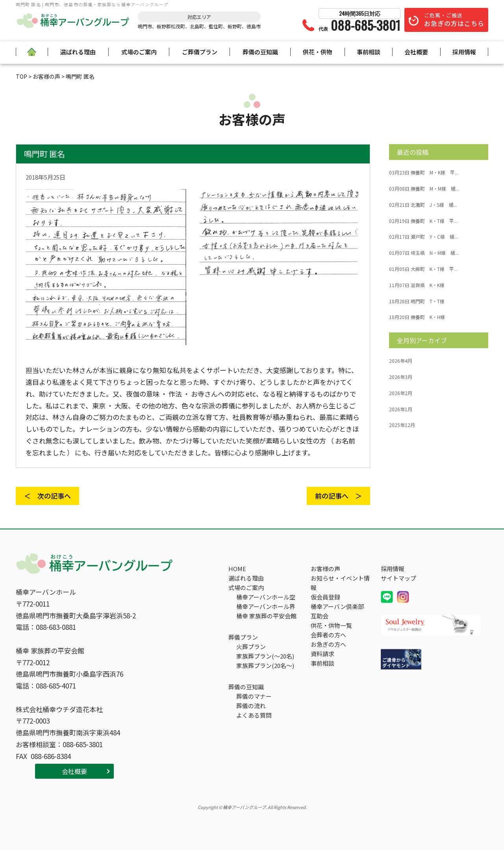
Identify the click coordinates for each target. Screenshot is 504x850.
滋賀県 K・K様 (417, 285)
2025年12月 (402, 425)
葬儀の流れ (251, 706)
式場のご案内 (139, 52)
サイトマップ (398, 578)
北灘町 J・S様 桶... (423, 205)
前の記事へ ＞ (338, 496)
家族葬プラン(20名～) (265, 665)
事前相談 (369, 52)
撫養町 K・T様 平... (423, 221)
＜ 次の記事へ (47, 496)
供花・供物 (318, 52)
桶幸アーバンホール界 (266, 606)
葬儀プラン (243, 637)
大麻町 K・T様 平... (423, 269)
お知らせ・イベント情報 (340, 583)
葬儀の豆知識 (260, 52)
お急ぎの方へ (328, 644)
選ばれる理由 (78, 52)
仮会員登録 (325, 597)
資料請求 (322, 654)
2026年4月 (401, 361)
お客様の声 (325, 569)
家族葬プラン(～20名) (265, 656)
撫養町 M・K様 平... (424, 173)
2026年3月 (401, 377)
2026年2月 (401, 393)
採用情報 (464, 52)
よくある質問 (254, 715)
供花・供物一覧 (331, 625)
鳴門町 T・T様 (417, 301)
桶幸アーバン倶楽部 (337, 606)
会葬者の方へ (328, 635)
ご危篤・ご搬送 (454, 20)
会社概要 (416, 52)
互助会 (320, 616)
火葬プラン (251, 647)
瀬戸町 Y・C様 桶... (423, 237)
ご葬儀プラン (200, 52)
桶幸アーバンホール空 (266, 597)
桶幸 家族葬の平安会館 (266, 616)
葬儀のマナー (254, 696)
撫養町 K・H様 (417, 317)
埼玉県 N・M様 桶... (424, 253)
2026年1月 (401, 409)
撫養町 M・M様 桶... (424, 189)
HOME (237, 569)
